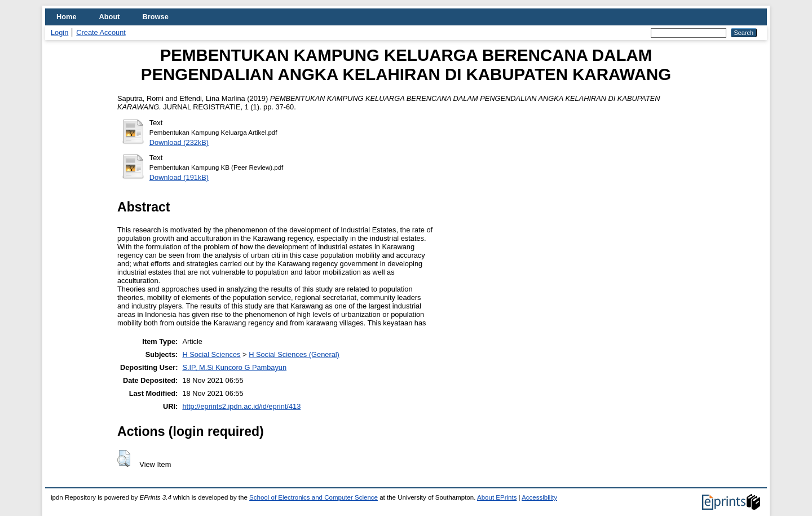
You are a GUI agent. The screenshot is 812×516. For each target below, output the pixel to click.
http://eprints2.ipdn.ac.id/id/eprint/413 (241, 406)
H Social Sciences (211, 354)
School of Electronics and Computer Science (314, 497)
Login (59, 32)
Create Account (101, 32)
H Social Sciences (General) (294, 354)
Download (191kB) (179, 177)
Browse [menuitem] (156, 17)
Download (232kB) (179, 142)
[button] (124, 458)
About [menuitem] (110, 17)
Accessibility (539, 497)
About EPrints (497, 497)
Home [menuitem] (67, 17)
